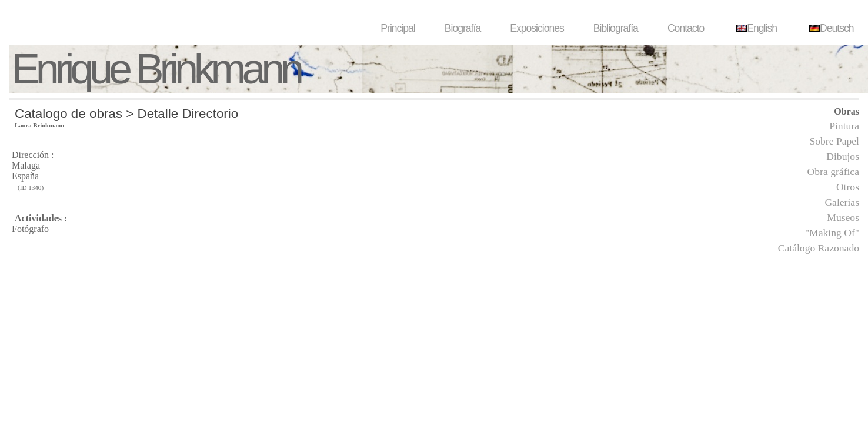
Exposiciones (537, 28)
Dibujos (843, 156)
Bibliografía (616, 28)
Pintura (844, 126)
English (755, 28)
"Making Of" (832, 233)
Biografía (463, 28)
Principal (398, 28)
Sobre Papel (834, 141)
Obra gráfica (833, 172)
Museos (843, 217)
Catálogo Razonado (819, 248)
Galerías (842, 202)
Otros (848, 187)
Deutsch (830, 28)
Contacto (686, 28)
